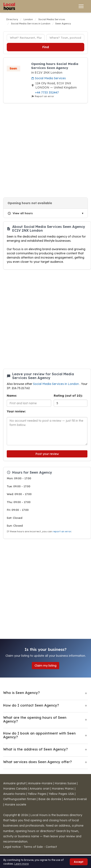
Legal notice (12, 847)
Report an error (43, 96)
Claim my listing (45, 666)
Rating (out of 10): (68, 396)
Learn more (21, 864)
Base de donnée (50, 799)
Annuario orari (39, 789)
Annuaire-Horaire (40, 783)
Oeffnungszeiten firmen (20, 799)
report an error (62, 531)
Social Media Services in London (56, 384)
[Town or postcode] (65, 38)
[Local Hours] (9, 6)
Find (46, 47)
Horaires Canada (15, 789)
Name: (12, 396)
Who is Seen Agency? (21, 693)
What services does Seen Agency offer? (37, 762)
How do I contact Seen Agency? (31, 705)
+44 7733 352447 (47, 92)
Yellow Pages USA (61, 794)
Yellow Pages (37, 794)
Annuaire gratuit (14, 783)
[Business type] (26, 38)
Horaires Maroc (63, 789)
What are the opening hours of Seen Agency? (35, 719)
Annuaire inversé (75, 799)
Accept (79, 862)
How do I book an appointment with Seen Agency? (39, 735)
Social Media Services (48, 78)
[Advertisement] (44, 150)
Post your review (47, 454)
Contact (51, 847)
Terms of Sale (33, 847)
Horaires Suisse (65, 783)
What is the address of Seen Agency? (35, 749)
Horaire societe (15, 805)
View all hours (20, 213)
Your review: (16, 411)
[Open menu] (81, 6)
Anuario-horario (14, 794)
